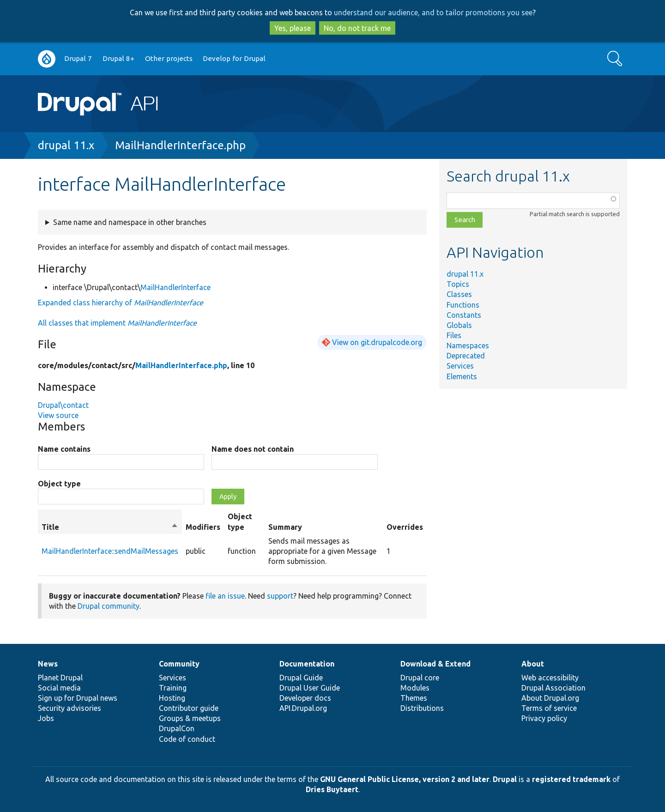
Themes (414, 698)
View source (58, 415)
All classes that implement (117, 323)
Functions (463, 305)
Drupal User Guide (310, 688)
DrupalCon (177, 728)
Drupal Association (553, 688)
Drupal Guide (301, 678)
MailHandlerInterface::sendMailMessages (110, 551)
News (48, 664)
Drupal (505, 779)
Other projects (169, 58)
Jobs (46, 718)
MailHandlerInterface (175, 287)
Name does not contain (253, 449)
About (533, 664)
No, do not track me (357, 28)
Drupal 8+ (118, 58)
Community (179, 664)
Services (460, 366)
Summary (285, 527)
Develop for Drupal (234, 58)
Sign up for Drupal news (78, 698)
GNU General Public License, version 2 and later (405, 779)
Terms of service (549, 708)
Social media (59, 688)
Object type (59, 484)
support (280, 596)
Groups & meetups (190, 718)
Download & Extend (435, 664)
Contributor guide (189, 708)
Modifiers (203, 527)
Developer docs (305, 698)
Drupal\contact (63, 405)
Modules (415, 688)
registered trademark (571, 779)
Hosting (172, 698)
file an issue (225, 596)
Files (454, 335)
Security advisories (70, 708)
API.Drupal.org (303, 708)
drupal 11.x (66, 145)
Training (173, 688)
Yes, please (293, 28)
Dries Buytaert (332, 789)
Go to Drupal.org (47, 59)
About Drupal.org (550, 698)
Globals (459, 325)
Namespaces (468, 345)
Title (110, 527)
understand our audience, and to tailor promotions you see (433, 12)
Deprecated (466, 356)
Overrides (405, 527)
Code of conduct (187, 739)
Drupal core (420, 678)
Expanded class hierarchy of (121, 303)
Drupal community (109, 606)
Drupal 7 (78, 58)
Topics (458, 284)
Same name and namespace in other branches (130, 222)
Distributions (422, 708)
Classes (459, 294)
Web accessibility (550, 678)
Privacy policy (544, 718)
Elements (462, 376)
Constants (464, 315)
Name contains (64, 449)
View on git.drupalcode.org (377, 342)
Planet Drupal (60, 678)
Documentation (307, 664)
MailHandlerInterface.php (180, 145)
